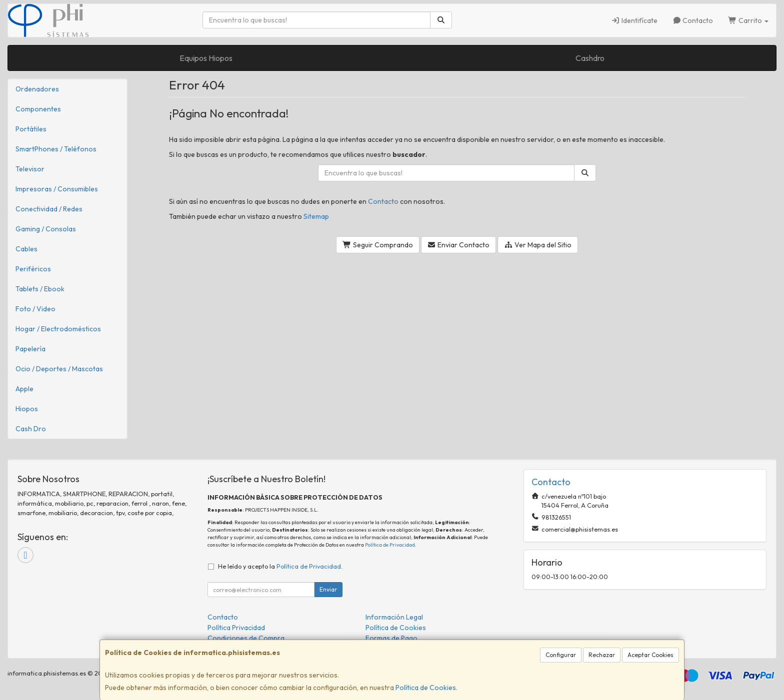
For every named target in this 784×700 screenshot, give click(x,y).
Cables (26, 249)
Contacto (693, 20)
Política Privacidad (236, 628)
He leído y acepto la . (280, 566)
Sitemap (316, 216)
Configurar (561, 655)
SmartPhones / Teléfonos (56, 149)
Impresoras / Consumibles (57, 189)
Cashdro (590, 58)
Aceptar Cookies (650, 655)
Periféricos (33, 269)
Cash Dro (31, 429)
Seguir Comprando (378, 245)
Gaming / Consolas (46, 229)
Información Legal (394, 617)
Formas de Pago (391, 638)
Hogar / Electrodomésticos (58, 329)
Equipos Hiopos (206, 58)
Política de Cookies (426, 688)
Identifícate (634, 20)
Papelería (30, 349)
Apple (24, 389)
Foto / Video (35, 309)
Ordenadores (37, 89)
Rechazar (602, 655)
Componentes (38, 109)
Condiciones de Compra (246, 638)
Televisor (30, 169)
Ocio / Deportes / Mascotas (59, 369)
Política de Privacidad (390, 545)
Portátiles (31, 129)
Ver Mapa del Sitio (538, 245)
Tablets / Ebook (40, 289)
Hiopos (27, 409)
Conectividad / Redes (49, 209)
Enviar (328, 589)
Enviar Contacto (459, 245)
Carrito (748, 20)
